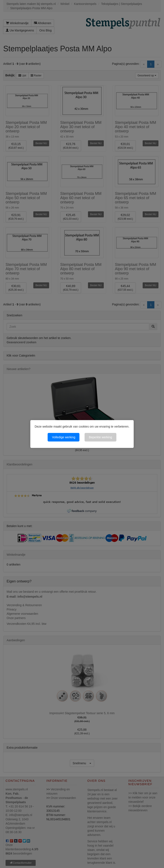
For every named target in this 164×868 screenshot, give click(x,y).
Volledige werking (64, 437)
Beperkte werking (100, 437)
